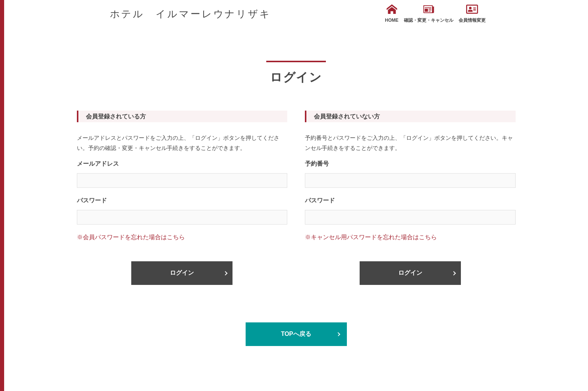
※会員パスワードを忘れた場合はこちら (131, 237)
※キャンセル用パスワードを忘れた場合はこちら (371, 237)
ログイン (182, 273)
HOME (392, 13)
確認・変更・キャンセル (429, 13)
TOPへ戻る (296, 334)
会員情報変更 (472, 13)
